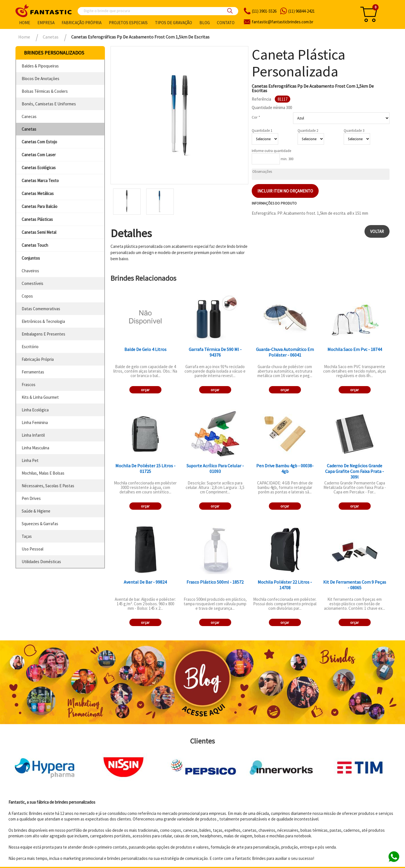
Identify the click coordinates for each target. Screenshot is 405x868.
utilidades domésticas (41, 562)
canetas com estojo (39, 142)
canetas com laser (39, 155)
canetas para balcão (40, 206)
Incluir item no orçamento (285, 191)
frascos (29, 385)
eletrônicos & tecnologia (43, 321)
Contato (226, 23)
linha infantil (33, 435)
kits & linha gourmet (40, 397)
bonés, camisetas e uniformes (49, 104)
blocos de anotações (40, 79)
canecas (29, 116)
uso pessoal (32, 549)
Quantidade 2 (308, 131)
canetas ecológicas (39, 168)
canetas (29, 129)
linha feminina (35, 422)
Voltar (377, 231)
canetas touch (35, 245)
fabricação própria (38, 359)
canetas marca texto (40, 181)
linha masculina (35, 448)
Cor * (256, 117)
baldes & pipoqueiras (40, 66)
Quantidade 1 (262, 131)
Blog (205, 23)
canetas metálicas (38, 193)
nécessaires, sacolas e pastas (48, 486)
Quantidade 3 (354, 131)
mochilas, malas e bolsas (43, 473)
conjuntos (31, 258)
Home (25, 23)
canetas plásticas (37, 219)
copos (27, 296)
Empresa (46, 23)
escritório (30, 347)
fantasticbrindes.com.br (283, 22)
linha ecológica (35, 410)
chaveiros (30, 271)
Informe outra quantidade (271, 151)
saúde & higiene (36, 511)
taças (27, 536)
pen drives (31, 498)
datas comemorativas (41, 309)
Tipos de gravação (174, 23)
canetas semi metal (39, 232)
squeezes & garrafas (40, 524)
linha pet (30, 460)
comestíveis (32, 283)
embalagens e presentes (43, 334)
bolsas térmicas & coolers (45, 91)
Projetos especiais (128, 23)
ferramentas (33, 372)
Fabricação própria (82, 23)
